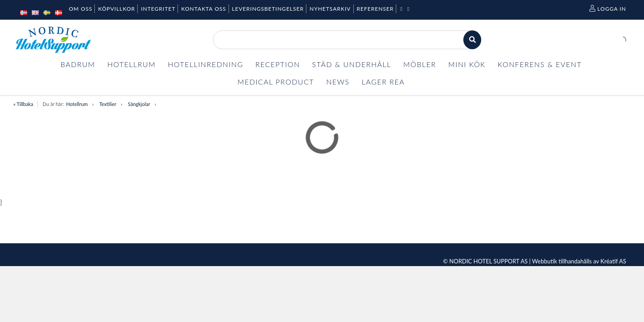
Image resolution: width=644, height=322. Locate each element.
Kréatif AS (613, 261)
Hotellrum (77, 104)
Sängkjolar (139, 104)
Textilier (108, 104)
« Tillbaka (23, 104)
